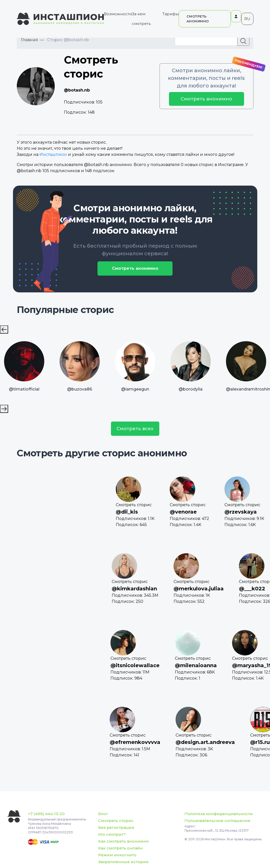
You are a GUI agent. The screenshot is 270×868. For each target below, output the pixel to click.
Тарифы (170, 14)
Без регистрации (116, 827)
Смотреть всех (135, 429)
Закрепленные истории (123, 862)
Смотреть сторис (116, 821)
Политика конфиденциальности (219, 814)
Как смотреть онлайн (120, 848)
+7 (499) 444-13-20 (46, 814)
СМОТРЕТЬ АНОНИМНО (198, 19)
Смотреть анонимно (206, 99)
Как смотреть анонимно (124, 841)
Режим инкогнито (117, 855)
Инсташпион (53, 154)
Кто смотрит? (112, 834)
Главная (29, 40)
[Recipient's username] (206, 41)
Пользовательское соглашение (217, 821)
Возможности (118, 14)
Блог (103, 814)
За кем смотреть (141, 19)
